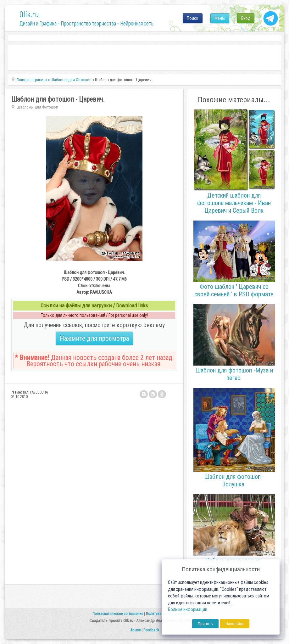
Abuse (135, 630)
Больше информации (188, 610)
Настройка (235, 624)
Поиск (193, 18)
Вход (246, 18)
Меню (220, 18)
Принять (205, 624)
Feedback (151, 630)
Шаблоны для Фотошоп (37, 107)
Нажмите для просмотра (94, 338)
